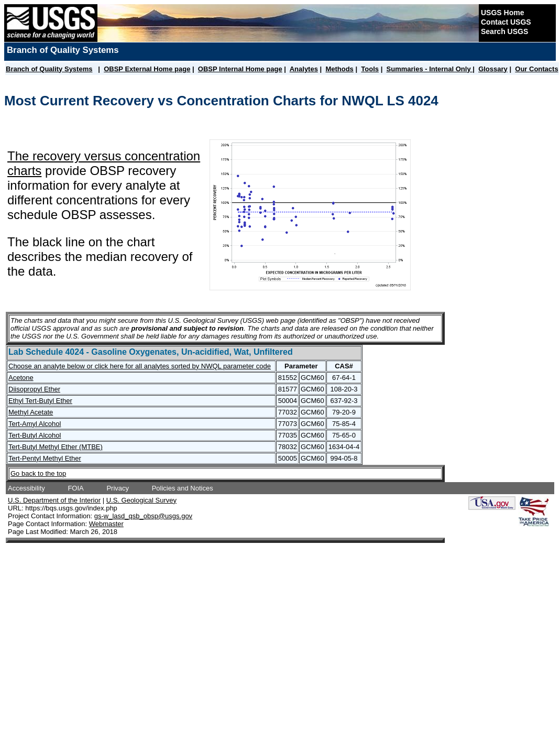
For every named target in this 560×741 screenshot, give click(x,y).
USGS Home (502, 13)
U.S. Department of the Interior (54, 500)
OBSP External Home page (147, 69)
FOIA (75, 488)
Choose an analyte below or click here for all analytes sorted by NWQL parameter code (140, 366)
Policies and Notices (183, 488)
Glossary (493, 69)
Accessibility (26, 488)
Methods (339, 69)
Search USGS (504, 31)
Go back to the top (38, 473)
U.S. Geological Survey (141, 500)
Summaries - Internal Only (430, 69)
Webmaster (106, 524)
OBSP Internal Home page (240, 69)
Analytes (304, 69)
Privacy (118, 488)
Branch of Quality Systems (49, 69)
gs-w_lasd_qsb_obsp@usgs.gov (143, 516)
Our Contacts (536, 69)
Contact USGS (506, 22)
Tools (370, 69)
